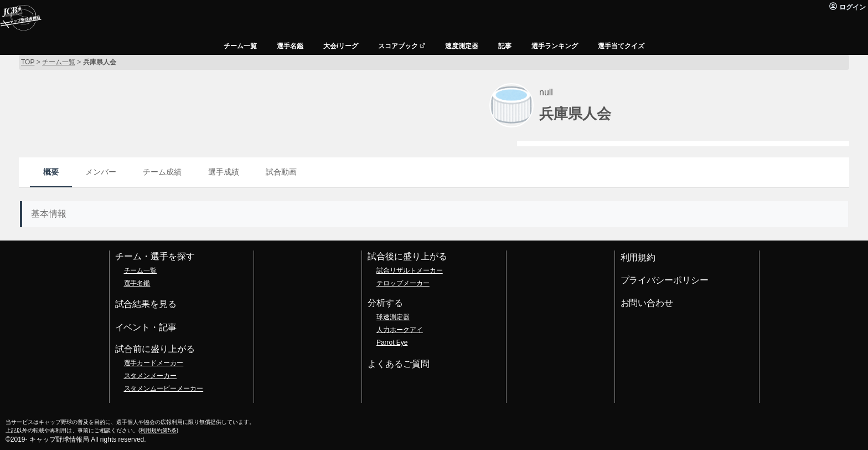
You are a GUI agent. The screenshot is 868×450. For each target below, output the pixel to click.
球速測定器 (393, 317)
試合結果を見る (146, 304)
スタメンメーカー (151, 376)
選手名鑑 (137, 283)
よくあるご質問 (399, 364)
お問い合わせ (647, 303)
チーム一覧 (141, 270)
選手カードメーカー (154, 363)
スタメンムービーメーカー (164, 388)
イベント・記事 (146, 327)
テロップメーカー (403, 283)
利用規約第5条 (158, 430)
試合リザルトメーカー (410, 270)
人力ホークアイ (400, 330)
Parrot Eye (392, 342)
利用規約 (638, 257)
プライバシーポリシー (665, 280)
